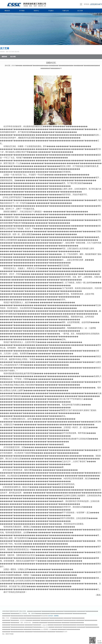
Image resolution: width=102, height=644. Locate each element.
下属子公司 (65, 11)
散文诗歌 (17, 52)
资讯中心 (36, 11)
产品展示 (51, 11)
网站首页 (7, 11)
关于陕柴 (22, 11)
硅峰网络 (56, 616)
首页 (7, 52)
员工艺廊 (80, 11)
